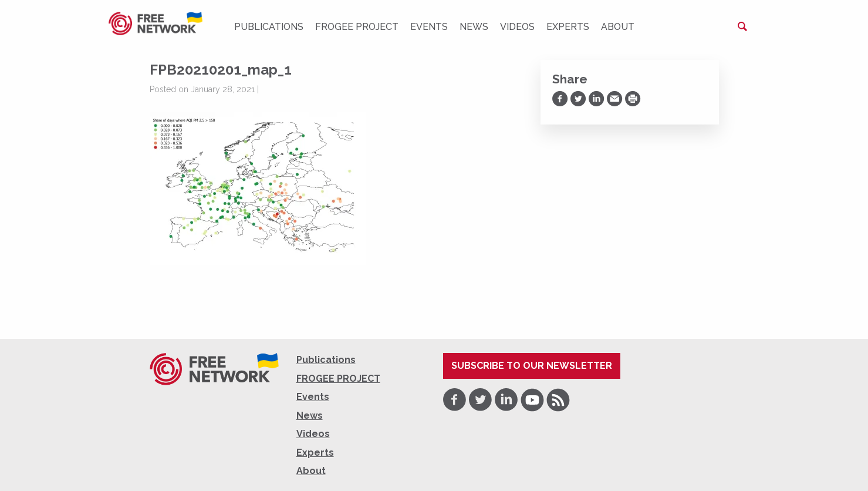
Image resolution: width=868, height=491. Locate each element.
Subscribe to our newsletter (532, 366)
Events (429, 27)
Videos (517, 27)
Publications (269, 27)
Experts (568, 27)
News (474, 27)
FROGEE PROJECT (357, 27)
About (618, 27)
